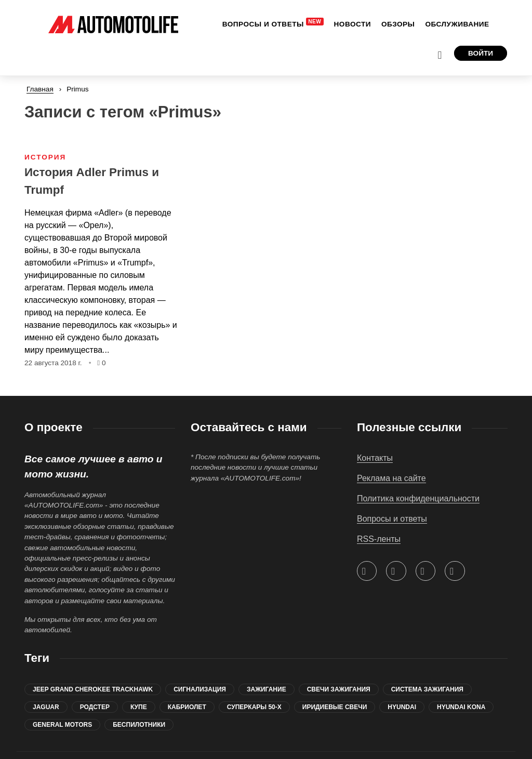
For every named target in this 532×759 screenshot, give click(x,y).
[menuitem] (204, 22)
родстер (95, 676)
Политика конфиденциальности (418, 468)
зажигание (267, 659)
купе (139, 676)
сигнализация (200, 659)
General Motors (62, 694)
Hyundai (402, 676)
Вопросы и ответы (392, 488)
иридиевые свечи (335, 676)
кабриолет (187, 676)
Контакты (375, 427)
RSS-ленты (379, 508)
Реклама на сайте (391, 448)
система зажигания (427, 659)
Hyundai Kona (461, 676)
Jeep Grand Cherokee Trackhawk (93, 659)
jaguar (46, 676)
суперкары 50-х (254, 676)
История (45, 126)
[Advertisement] (432, 170)
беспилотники (139, 694)
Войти (481, 22)
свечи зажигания (339, 659)
